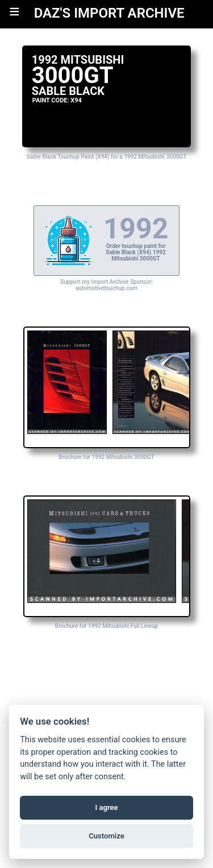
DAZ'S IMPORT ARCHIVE (109, 13)
